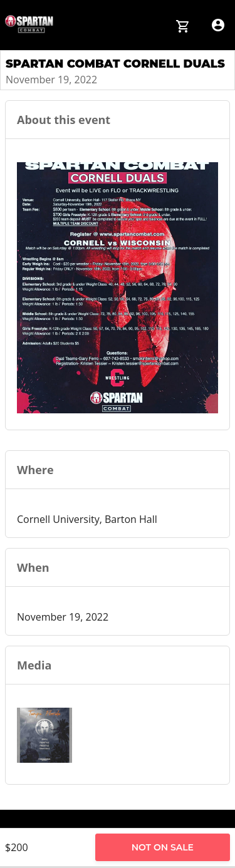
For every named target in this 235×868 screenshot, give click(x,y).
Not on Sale (163, 847)
